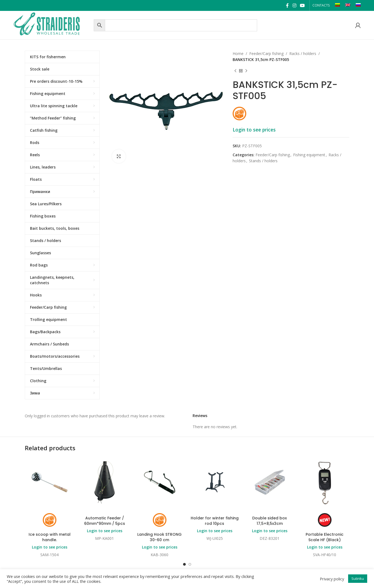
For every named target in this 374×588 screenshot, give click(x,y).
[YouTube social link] (302, 5)
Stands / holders (263, 161)
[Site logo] (52, 25)
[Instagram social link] (294, 5)
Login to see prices (254, 130)
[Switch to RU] (358, 5)
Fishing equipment (309, 155)
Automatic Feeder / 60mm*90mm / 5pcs (105, 521)
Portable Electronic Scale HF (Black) (325, 537)
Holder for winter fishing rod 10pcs (215, 521)
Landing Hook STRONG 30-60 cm (159, 537)
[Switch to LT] (337, 5)
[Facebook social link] (288, 5)
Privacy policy (332, 579)
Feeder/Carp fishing (266, 53)
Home (238, 53)
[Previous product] (235, 71)
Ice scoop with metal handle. (50, 537)
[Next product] (246, 71)
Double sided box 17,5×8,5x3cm (270, 521)
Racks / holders (303, 53)
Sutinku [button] (358, 578)
